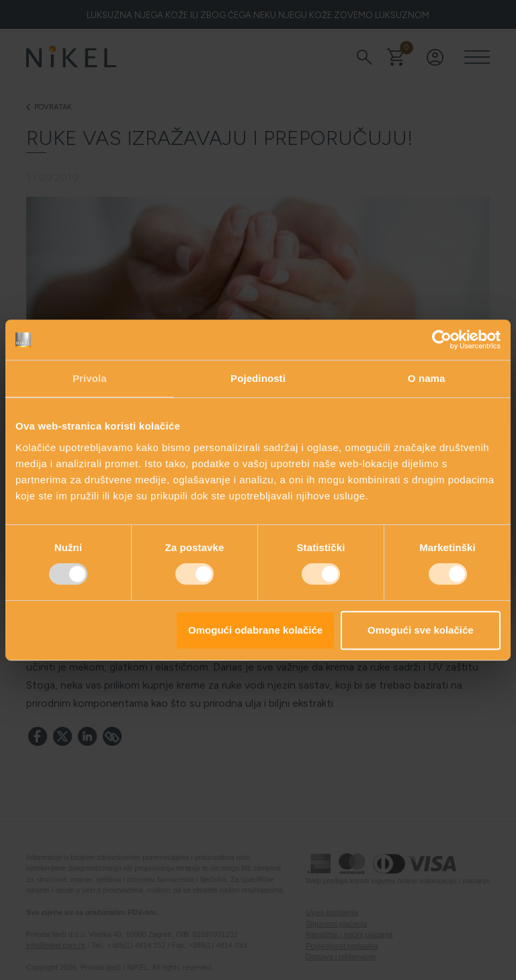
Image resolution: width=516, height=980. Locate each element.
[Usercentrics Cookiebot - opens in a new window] (442, 340)
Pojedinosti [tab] (258, 378)
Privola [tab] (90, 378)
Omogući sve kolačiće (421, 630)
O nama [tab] (427, 378)
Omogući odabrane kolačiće (255, 630)
